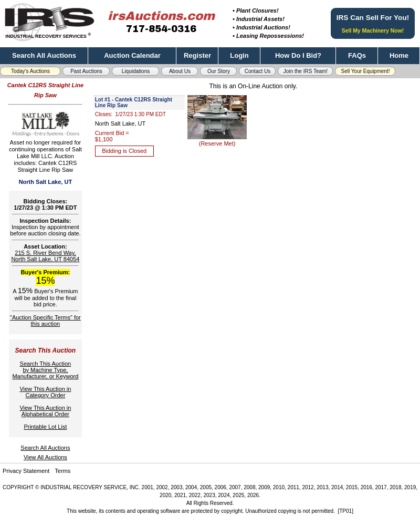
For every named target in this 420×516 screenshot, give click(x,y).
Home (399, 55)
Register (197, 55)
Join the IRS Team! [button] (306, 71)
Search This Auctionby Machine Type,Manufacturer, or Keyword (45, 370)
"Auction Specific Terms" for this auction (45, 321)
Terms (62, 471)
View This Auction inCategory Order (45, 392)
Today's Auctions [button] (30, 71)
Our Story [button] (219, 71)
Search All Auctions (44, 55)
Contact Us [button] (258, 71)
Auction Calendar (132, 55)
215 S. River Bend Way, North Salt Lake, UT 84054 (45, 256)
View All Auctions (45, 457)
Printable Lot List (45, 427)
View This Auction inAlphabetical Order (45, 411)
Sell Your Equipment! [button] (366, 71)
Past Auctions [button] (86, 71)
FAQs (357, 55)
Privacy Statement (26, 471)
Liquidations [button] (136, 71)
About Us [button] (180, 71)
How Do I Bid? (298, 55)
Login (239, 55)
